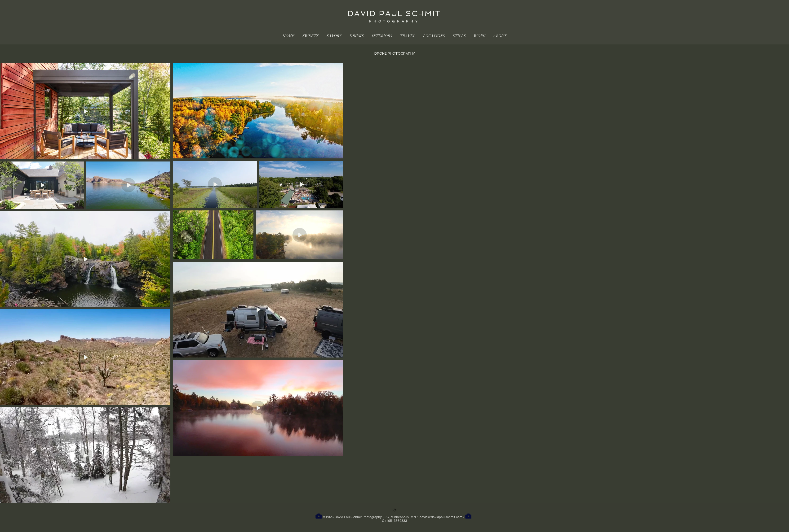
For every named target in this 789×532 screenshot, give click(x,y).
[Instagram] (394, 510)
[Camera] (319, 516)
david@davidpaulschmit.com (441, 517)
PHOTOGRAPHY (394, 21)
